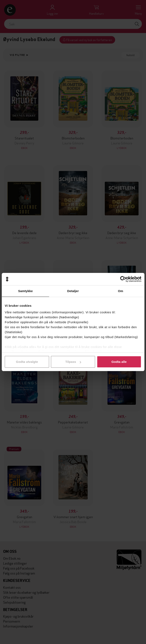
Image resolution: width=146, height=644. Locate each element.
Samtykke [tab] (25, 291)
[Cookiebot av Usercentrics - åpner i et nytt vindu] (123, 279)
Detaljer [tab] (73, 291)
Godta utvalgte (27, 362)
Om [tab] (121, 291)
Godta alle (119, 362)
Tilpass (73, 362)
